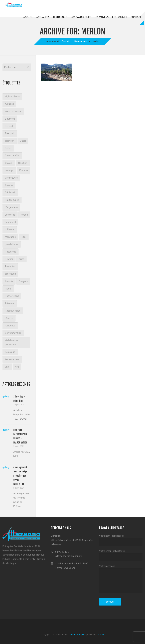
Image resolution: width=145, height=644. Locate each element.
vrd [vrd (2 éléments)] (17, 367)
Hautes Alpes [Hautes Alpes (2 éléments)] (12, 200)
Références (81, 41)
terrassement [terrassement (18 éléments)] (12, 359)
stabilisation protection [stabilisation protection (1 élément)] (11, 342)
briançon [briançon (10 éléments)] (10, 141)
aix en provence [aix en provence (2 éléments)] (13, 111)
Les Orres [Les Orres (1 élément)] (10, 215)
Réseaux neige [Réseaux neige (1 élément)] (13, 311)
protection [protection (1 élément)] (10, 274)
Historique (60, 17)
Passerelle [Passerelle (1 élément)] (11, 252)
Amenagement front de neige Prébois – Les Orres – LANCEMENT (20, 476)
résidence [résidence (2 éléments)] (10, 326)
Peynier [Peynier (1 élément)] (9, 259)
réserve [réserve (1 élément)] (9, 318)
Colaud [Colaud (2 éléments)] (9, 163)
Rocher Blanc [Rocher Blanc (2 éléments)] (12, 296)
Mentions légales (78, 635)
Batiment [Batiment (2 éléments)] (10, 119)
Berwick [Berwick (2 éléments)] (9, 126)
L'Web (101, 635)
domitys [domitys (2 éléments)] (9, 170)
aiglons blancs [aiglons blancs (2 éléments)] (12, 96)
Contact (136, 17)
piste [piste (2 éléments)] (21, 259)
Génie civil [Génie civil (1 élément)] (10, 192)
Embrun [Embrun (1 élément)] (24, 170)
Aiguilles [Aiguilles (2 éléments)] (9, 104)
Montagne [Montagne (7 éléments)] (10, 237)
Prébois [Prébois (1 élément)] (9, 281)
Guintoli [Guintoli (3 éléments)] (9, 185)
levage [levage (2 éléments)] (24, 215)
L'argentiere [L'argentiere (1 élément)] (11, 207)
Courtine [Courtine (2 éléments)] (23, 163)
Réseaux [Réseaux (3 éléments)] (10, 303)
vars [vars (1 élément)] (7, 367)
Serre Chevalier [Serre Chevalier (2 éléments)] (13, 333)
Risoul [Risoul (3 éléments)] (8, 289)
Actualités (43, 17)
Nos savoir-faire (81, 17)
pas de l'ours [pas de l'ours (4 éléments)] (12, 244)
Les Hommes (119, 17)
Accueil (28, 17)
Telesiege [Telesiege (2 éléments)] (10, 352)
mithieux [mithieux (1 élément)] (10, 229)
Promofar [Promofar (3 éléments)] (10, 266)
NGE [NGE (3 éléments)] (24, 237)
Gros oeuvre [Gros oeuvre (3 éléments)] (11, 178)
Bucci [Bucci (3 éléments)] (23, 141)
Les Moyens (102, 17)
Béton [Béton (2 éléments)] (8, 148)
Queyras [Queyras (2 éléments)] (23, 281)
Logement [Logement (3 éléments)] (10, 222)
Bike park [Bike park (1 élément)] (10, 133)
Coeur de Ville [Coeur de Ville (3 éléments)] (12, 156)
